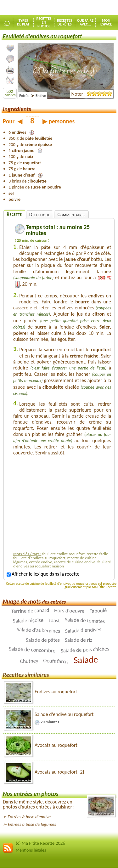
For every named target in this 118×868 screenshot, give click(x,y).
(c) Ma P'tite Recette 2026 (40, 843)
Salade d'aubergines (39, 630)
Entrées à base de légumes (32, 824)
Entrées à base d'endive (29, 817)
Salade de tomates (85, 620)
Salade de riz (79, 640)
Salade (86, 660)
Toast (54, 621)
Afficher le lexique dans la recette (43, 574)
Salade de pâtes (43, 640)
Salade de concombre (32, 650)
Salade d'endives (83, 630)
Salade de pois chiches (85, 650)
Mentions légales (31, 850)
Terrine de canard (30, 611)
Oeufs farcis (56, 661)
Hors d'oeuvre (69, 611)
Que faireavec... (85, 22)
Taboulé (98, 611)
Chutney (29, 661)
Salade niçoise (28, 620)
